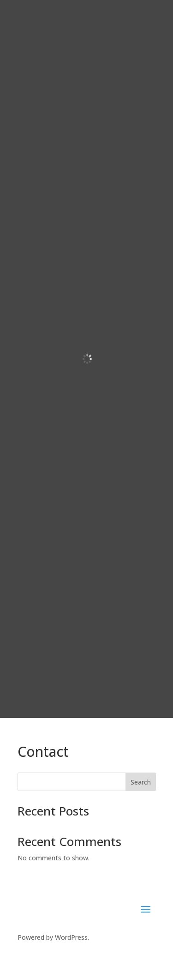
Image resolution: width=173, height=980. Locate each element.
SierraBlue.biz (127, 955)
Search (141, 782)
